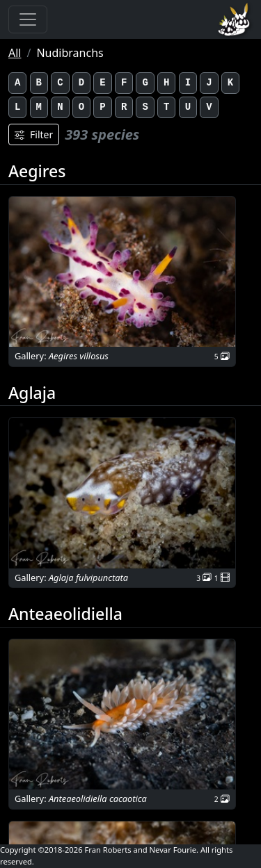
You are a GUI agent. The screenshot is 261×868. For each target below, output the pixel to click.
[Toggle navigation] (28, 19)
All (15, 53)
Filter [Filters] (34, 134)
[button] (122, 272)
